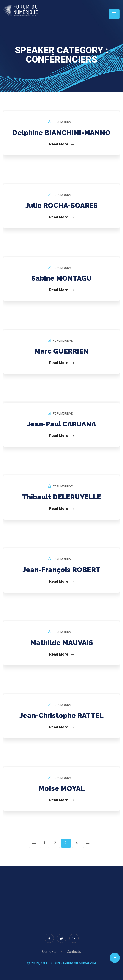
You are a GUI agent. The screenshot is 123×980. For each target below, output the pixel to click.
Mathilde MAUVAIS (62, 643)
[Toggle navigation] (114, 14)
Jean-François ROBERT (61, 570)
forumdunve (63, 122)
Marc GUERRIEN (61, 351)
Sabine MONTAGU (62, 278)
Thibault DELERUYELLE (62, 497)
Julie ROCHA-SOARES (62, 205)
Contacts (74, 951)
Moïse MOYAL (62, 788)
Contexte (49, 951)
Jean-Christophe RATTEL (62, 715)
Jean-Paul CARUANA (61, 424)
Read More (62, 144)
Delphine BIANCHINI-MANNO (61, 133)
